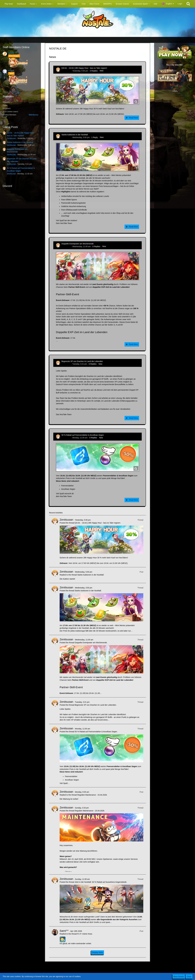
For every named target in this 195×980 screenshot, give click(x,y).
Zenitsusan (11, 138)
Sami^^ (64, 931)
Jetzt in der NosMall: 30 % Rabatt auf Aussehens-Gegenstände (101, 882)
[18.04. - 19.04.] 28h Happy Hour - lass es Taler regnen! (84, 68)
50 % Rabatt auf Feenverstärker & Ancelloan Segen (83, 435)
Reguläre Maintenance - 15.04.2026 (92, 795)
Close (189, 976)
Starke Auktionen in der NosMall (20, 142)
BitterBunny (34, 115)
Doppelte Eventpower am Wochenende (78, 244)
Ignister (11, 53)
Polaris (11, 71)
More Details (179, 976)
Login (180, 4)
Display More (97, 952)
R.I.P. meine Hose (85, 934)
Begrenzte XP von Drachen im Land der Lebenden (82, 361)
